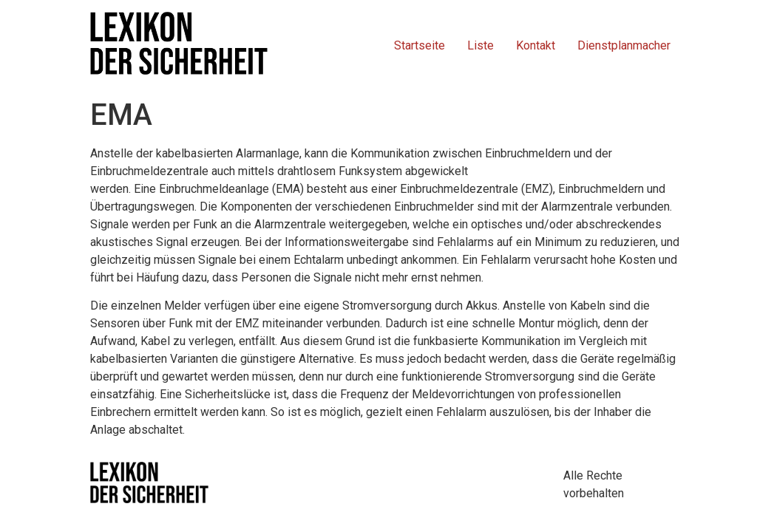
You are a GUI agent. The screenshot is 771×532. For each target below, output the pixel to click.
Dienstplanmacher (624, 45)
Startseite (420, 45)
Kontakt (536, 45)
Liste (480, 45)
